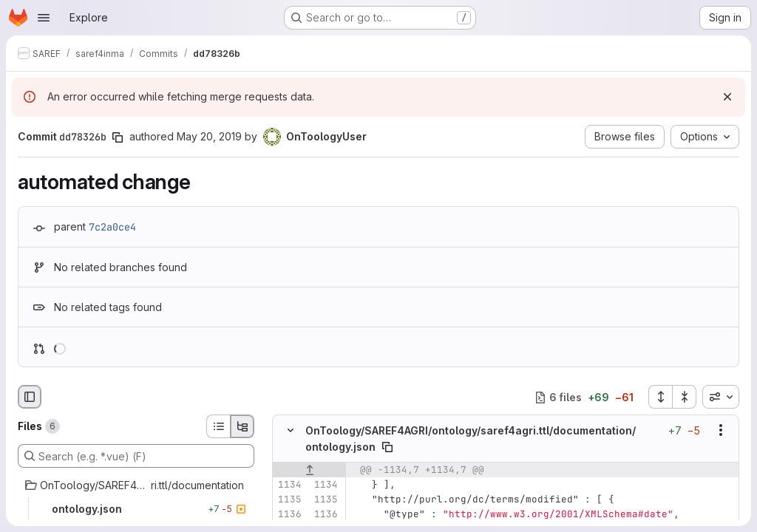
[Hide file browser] (30, 397)
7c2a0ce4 (112, 227)
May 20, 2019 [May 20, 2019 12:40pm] (209, 136)
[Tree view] (242, 426)
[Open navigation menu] (44, 18)
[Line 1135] (289, 499)
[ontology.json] (136, 509)
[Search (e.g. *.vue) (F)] (136, 456)
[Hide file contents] (291, 431)
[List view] (218, 426)
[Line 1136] (289, 514)
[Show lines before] (309, 470)
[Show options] (721, 431)
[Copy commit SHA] (118, 137)
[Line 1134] (289, 485)
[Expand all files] (660, 397)
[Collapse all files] (685, 397)
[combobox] (721, 397)
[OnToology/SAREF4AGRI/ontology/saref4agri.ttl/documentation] (136, 485)
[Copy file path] (387, 447)
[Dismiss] (727, 97)
